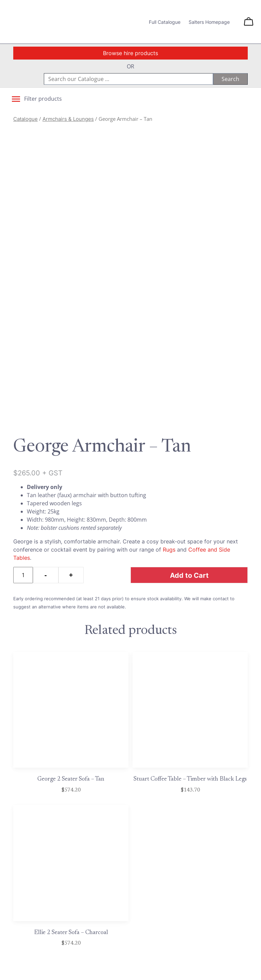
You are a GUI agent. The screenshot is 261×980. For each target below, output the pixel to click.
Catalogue (25, 119)
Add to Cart (189, 575)
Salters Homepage (209, 22)
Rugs (169, 550)
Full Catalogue (165, 22)
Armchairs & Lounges (68, 119)
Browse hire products (130, 53)
